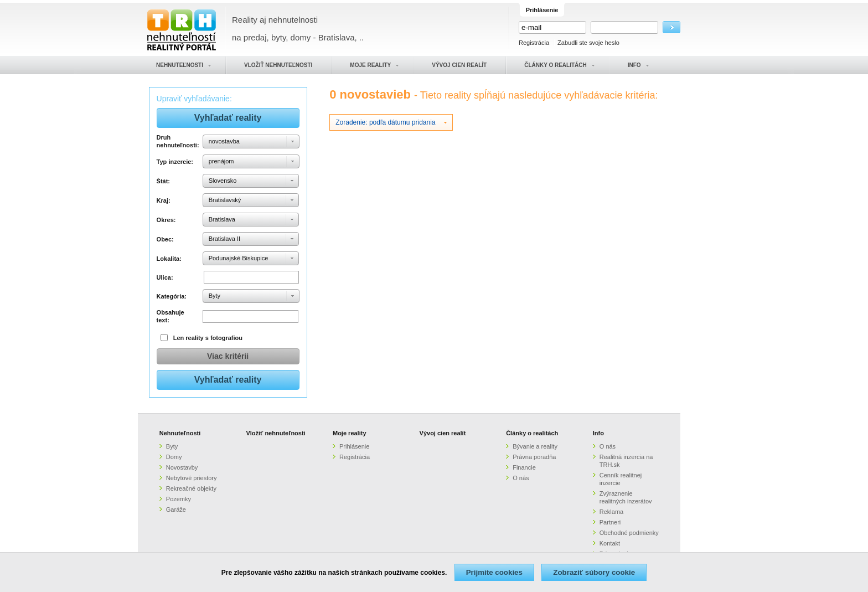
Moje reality (350, 433)
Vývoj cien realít (443, 433)
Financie (524, 467)
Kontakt (610, 543)
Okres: (166, 220)
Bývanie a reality (535, 446)
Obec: (165, 239)
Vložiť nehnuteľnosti (275, 433)
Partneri (610, 522)
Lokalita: (169, 259)
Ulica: (165, 277)
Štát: (163, 181)
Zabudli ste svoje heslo (588, 43)
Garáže (176, 509)
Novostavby (182, 467)
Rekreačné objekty (191, 488)
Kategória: (172, 296)
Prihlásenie (354, 446)
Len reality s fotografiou (208, 338)
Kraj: (164, 200)
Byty (172, 446)
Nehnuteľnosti (180, 433)
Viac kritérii (228, 356)
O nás (521, 478)
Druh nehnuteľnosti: (178, 141)
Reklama (611, 512)
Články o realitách (532, 433)
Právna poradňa (534, 457)
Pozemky (179, 499)
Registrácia (534, 43)
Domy (174, 457)
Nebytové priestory (192, 478)
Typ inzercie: (175, 162)
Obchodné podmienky (629, 533)
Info (598, 433)
